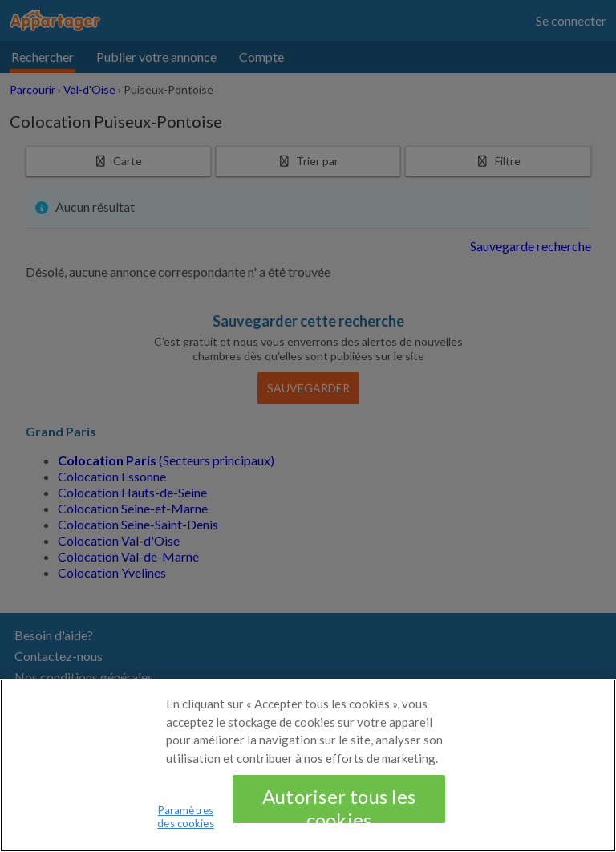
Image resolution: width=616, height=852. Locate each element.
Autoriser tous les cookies (339, 817)
